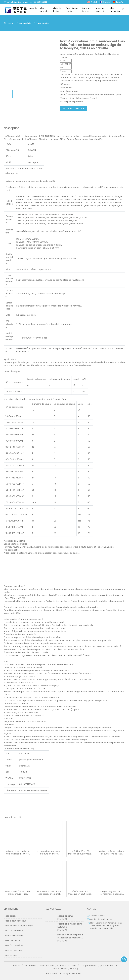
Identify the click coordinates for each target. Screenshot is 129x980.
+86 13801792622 (40, 2)
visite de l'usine (57, 10)
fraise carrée (42, 23)
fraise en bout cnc (13, 950)
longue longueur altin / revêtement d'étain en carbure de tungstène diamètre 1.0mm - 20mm (112, 893)
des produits (44, 10)
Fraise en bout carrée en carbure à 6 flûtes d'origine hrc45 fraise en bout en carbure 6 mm (49, 853)
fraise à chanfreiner (13, 945)
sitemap (74, 969)
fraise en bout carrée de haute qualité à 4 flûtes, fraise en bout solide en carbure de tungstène (17, 853)
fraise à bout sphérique (15, 921)
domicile (33, 8)
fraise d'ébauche (12, 940)
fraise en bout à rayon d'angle (18, 926)
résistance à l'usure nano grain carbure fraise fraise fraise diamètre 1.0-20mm (17, 893)
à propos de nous (86, 10)
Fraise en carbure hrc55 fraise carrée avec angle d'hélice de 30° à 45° (49, 893)
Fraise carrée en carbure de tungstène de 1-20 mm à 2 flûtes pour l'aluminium (112, 853)
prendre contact (100, 10)
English (94, 2)
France (107, 2)
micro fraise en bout (14, 936)
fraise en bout (11, 955)
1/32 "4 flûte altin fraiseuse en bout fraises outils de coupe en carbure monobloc (80, 893)
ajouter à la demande (73, 109)
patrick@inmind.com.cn (18, 2)
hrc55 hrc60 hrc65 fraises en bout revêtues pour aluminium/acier (80, 853)
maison (10, 23)
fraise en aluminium (13, 931)
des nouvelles (115, 10)
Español (120, 2)
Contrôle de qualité (72, 10)
